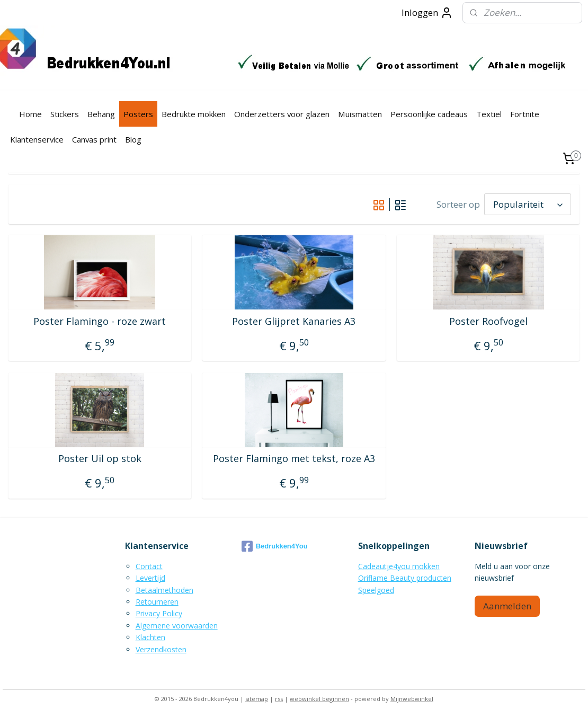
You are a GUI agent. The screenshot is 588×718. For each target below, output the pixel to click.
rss (279, 699)
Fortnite (525, 114)
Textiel (489, 114)
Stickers (65, 114)
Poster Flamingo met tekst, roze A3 (294, 459)
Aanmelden (507, 606)
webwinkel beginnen (319, 699)
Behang (101, 114)
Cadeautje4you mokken (399, 566)
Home (30, 114)
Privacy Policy (159, 613)
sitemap (257, 699)
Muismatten (360, 114)
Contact (149, 566)
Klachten (150, 637)
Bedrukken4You (275, 546)
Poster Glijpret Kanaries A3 (294, 322)
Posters (138, 114)
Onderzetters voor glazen (282, 114)
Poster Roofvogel (488, 322)
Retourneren (157, 602)
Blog (133, 139)
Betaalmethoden (164, 590)
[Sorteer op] (528, 204)
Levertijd (150, 578)
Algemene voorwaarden (177, 626)
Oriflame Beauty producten (405, 578)
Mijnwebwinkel (412, 699)
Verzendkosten (161, 649)
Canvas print (94, 139)
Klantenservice (37, 139)
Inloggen (427, 13)
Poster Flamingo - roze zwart (100, 322)
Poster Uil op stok (100, 459)
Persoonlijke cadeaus (429, 114)
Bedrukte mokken (194, 114)
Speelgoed (376, 590)
